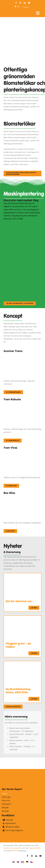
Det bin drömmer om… (20, 601)
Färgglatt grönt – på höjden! (18, 645)
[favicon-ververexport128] (36, 763)
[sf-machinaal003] (22, 276)
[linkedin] (25, 3)
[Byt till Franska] (23, 862)
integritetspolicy (34, 848)
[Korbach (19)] (22, 451)
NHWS (15, 851)
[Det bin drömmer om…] (22, 575)
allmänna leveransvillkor (13, 848)
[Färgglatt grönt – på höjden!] (22, 617)
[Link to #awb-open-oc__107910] (38, 13)
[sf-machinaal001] (22, 223)
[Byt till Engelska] (18, 862)
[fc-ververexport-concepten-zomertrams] (22, 355)
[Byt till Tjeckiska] (32, 862)
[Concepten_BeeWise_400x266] (22, 497)
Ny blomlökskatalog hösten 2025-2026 (18, 691)
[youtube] (29, 3)
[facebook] (16, 3)
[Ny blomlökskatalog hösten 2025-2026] (22, 663)
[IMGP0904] (22, 403)
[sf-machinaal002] (22, 250)
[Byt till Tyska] (27, 862)
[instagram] (20, 3)
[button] (18, 7)
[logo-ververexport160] (8, 12)
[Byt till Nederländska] (13, 862)
